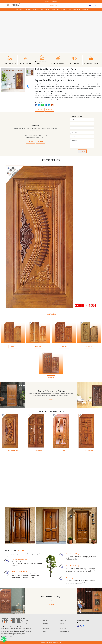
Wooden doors (89, 451)
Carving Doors (45, 9)
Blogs (79, 9)
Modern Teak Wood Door (65, 631)
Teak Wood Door (51, 314)
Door (64, 451)
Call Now (39, 110)
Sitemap (28, 626)
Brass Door (64, 9)
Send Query (82, 151)
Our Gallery (73, 9)
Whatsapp (49, 110)
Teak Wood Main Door (64, 634)
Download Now (51, 605)
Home (16, 9)
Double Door (46, 1)
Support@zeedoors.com (83, 621)
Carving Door (55, 1)
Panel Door (27, 9)
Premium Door (55, 9)
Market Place (29, 629)
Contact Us (85, 9)
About (21, 9)
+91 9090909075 (82, 623)
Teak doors (38, 451)
